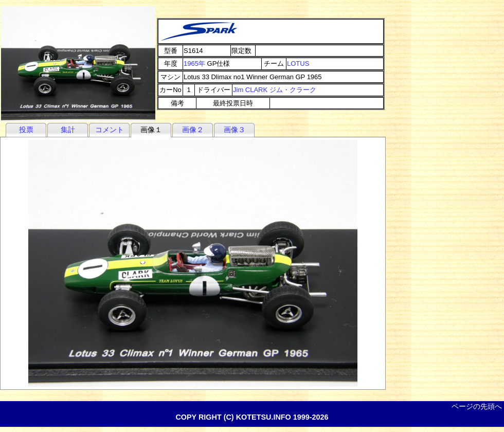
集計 (68, 130)
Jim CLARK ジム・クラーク (275, 90)
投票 (26, 130)
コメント (110, 130)
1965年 (194, 64)
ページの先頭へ (477, 406)
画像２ (193, 130)
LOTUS (298, 64)
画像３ (235, 130)
